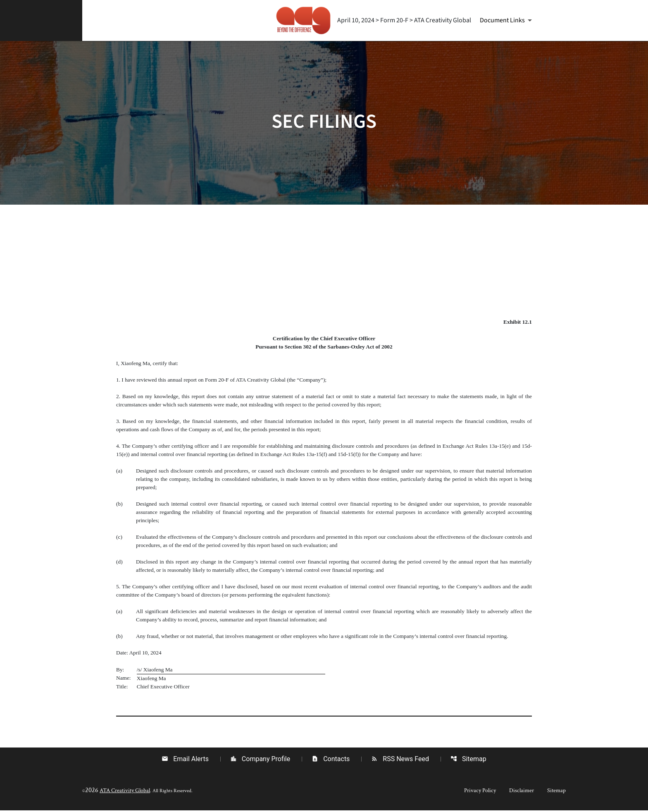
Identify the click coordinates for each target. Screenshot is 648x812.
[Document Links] (507, 20)
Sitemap (468, 761)
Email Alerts (185, 761)
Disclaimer (522, 792)
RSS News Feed (400, 761)
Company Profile (260, 761)
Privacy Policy (480, 792)
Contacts (331, 761)
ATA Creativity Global (125, 792)
